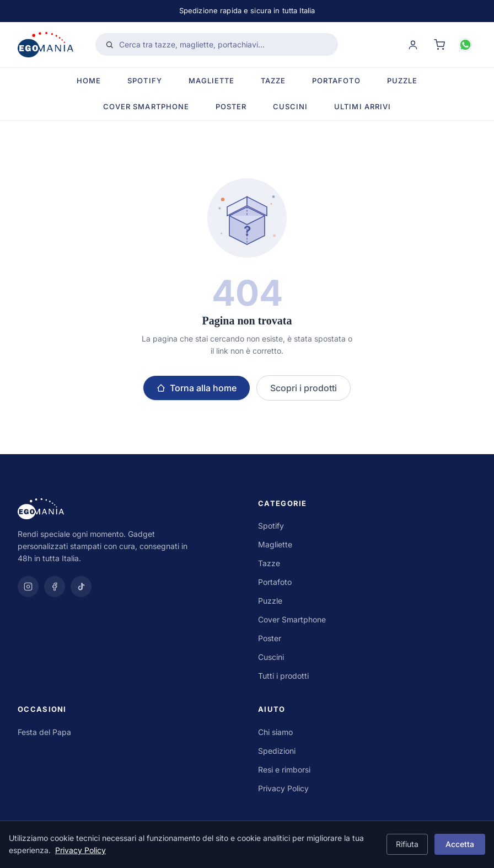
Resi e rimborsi (284, 770)
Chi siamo (275, 732)
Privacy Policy (283, 788)
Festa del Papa (44, 732)
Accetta (460, 844)
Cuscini (290, 106)
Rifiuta (407, 844)
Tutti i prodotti (283, 676)
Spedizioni (277, 751)
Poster (231, 106)
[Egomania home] (45, 45)
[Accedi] (413, 45)
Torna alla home (197, 388)
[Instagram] (28, 587)
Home (89, 81)
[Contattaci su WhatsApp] (465, 45)
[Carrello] (439, 45)
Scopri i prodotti (304, 388)
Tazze (273, 81)
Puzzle (402, 81)
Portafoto (336, 81)
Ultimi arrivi (363, 106)
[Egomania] (127, 509)
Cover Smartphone (146, 106)
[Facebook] (55, 587)
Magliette (211, 81)
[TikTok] (81, 587)
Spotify (144, 81)
